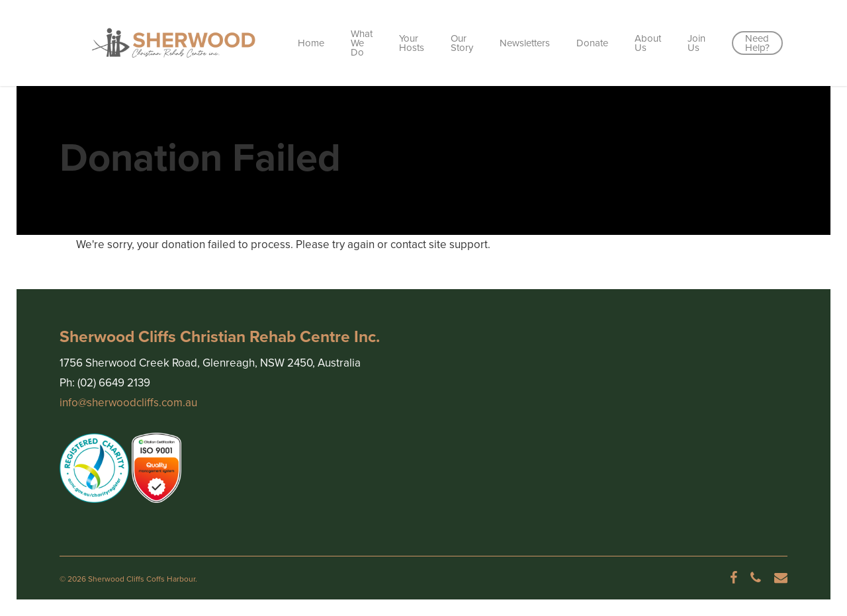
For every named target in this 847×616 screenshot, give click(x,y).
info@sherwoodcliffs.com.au (128, 403)
